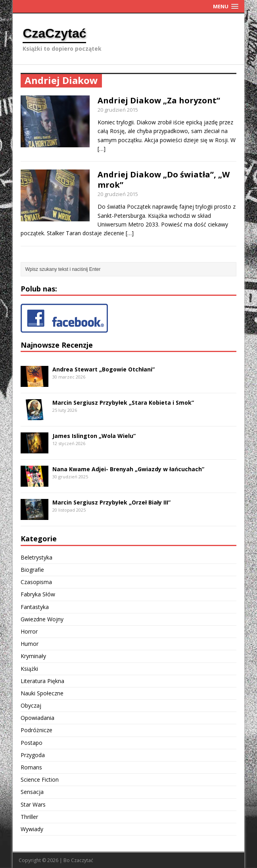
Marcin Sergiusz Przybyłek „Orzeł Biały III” (111, 502)
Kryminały (33, 656)
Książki (29, 669)
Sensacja (32, 792)
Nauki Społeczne (42, 693)
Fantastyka (35, 607)
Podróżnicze (36, 730)
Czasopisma (36, 582)
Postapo (32, 743)
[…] (102, 149)
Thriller (29, 817)
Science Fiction (40, 779)
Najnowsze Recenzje (57, 345)
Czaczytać (82, 860)
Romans (31, 767)
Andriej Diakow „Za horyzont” (159, 100)
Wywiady (32, 829)
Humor (30, 644)
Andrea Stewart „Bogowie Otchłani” (104, 369)
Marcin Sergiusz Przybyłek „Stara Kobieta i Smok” (123, 403)
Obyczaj (31, 705)
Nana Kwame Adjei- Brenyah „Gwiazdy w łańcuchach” (128, 469)
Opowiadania (37, 718)
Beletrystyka (36, 557)
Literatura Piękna (42, 681)
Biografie (32, 570)
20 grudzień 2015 (118, 110)
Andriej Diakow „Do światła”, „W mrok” (164, 180)
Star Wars (33, 804)
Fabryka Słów (38, 594)
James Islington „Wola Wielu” (94, 436)
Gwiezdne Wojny (42, 619)
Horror (29, 631)
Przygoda (33, 755)
